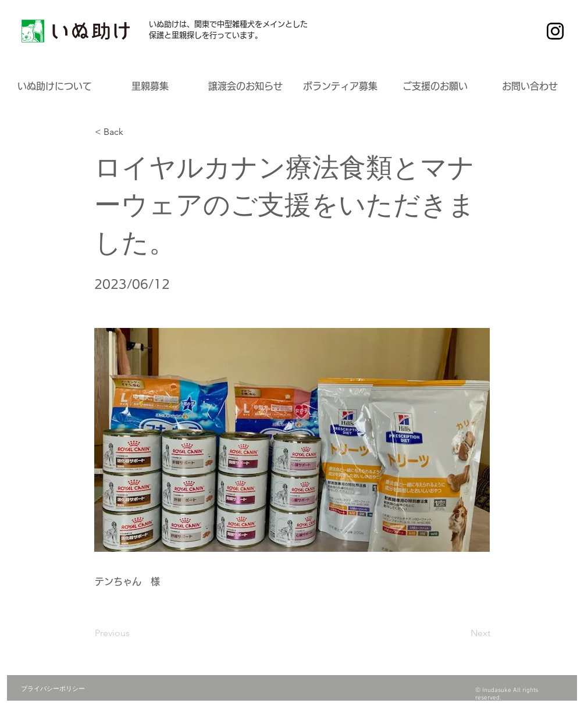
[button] (55, 86)
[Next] (461, 633)
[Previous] (133, 633)
